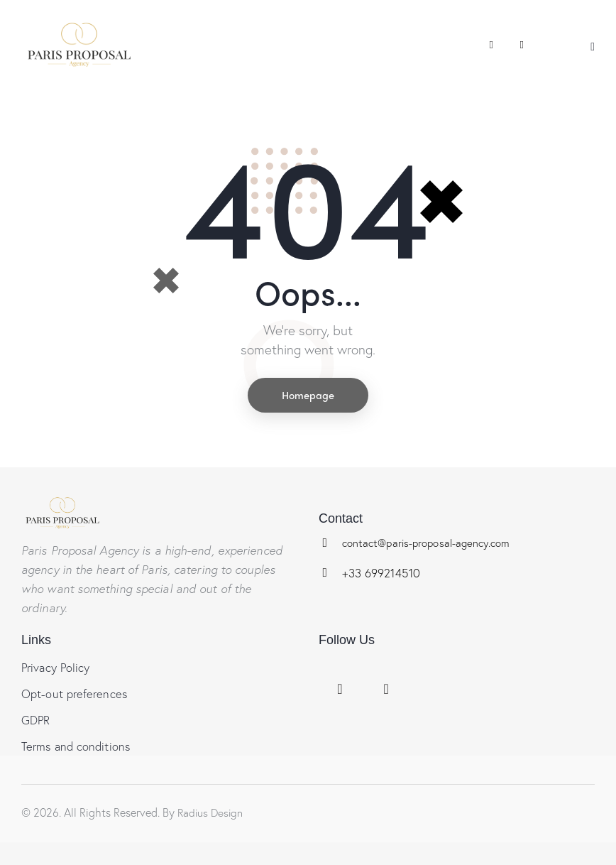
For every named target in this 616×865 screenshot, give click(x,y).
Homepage (308, 396)
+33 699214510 (383, 573)
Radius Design (211, 816)
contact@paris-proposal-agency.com (427, 543)
